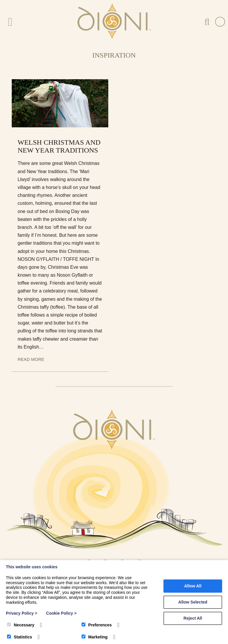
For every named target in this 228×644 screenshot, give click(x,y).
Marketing (95, 637)
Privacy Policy (22, 613)
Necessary (21, 625)
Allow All (193, 586)
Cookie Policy (61, 613)
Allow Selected (193, 602)
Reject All (193, 618)
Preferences (97, 625)
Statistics (20, 637)
